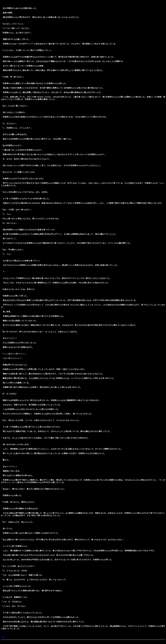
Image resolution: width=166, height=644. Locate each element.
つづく (4, 637)
